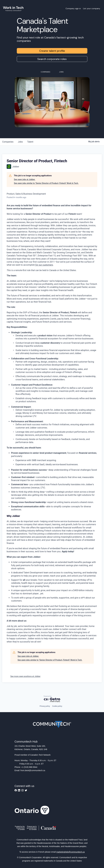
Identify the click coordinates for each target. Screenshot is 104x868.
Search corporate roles (52, 59)
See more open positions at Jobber (25, 676)
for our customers (44, 265)
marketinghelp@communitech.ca (71, 852)
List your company (92, 8)
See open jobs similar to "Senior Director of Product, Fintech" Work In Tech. (46, 183)
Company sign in (73, 8)
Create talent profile (52, 51)
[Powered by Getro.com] (52, 699)
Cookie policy (57, 706)
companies (8, 142)
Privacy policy (45, 706)
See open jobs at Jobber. (25, 179)
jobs (20, 142)
